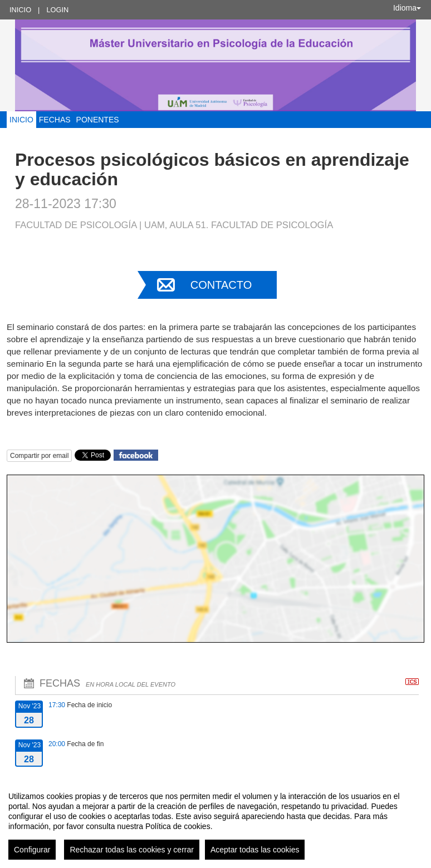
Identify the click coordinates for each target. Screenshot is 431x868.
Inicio (20, 10)
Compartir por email (39, 456)
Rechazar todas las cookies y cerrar (132, 850)
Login (57, 10)
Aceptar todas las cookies (255, 850)
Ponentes (98, 120)
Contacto (221, 285)
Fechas (55, 120)
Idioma (407, 8)
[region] (215, 821)
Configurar (32, 850)
